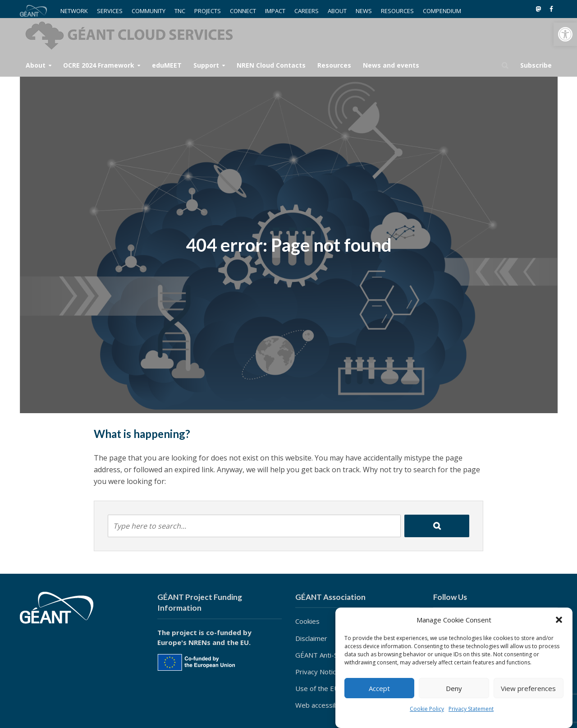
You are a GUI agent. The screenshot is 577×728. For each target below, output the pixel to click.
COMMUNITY (149, 11)
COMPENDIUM (442, 11)
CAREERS (307, 11)
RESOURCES (397, 11)
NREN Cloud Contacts (271, 65)
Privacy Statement (471, 709)
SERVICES (110, 11)
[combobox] (254, 526)
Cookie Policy (427, 709)
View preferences (528, 688)
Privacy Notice (318, 672)
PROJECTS (208, 11)
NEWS (364, 11)
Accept (379, 688)
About (36, 65)
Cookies (307, 621)
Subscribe (536, 65)
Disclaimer (311, 638)
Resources (334, 65)
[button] (565, 34)
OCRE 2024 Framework (99, 65)
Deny (454, 688)
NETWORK (74, 11)
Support (206, 65)
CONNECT (243, 11)
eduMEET (167, 65)
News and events (391, 65)
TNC (180, 11)
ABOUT (337, 11)
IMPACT (275, 11)
